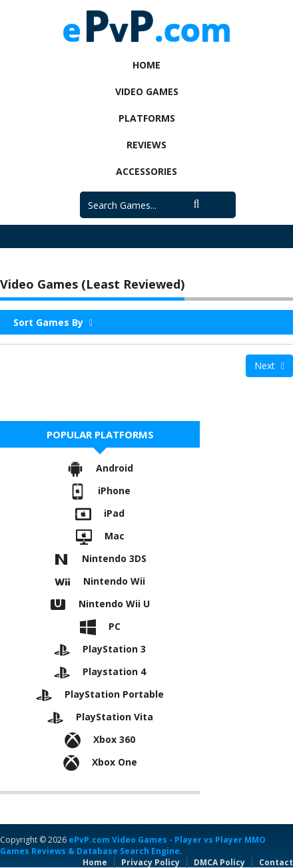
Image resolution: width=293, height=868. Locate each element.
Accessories (146, 171)
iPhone (100, 491)
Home (146, 65)
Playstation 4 (100, 671)
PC (100, 626)
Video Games (147, 91)
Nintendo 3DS (100, 558)
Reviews (146, 145)
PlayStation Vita (100, 717)
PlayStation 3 (100, 649)
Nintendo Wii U (100, 604)
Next (269, 365)
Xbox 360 (100, 739)
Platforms (147, 118)
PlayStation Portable (100, 694)
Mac (100, 536)
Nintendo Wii (100, 581)
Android (100, 468)
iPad (100, 513)
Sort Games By (53, 322)
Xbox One (100, 762)
